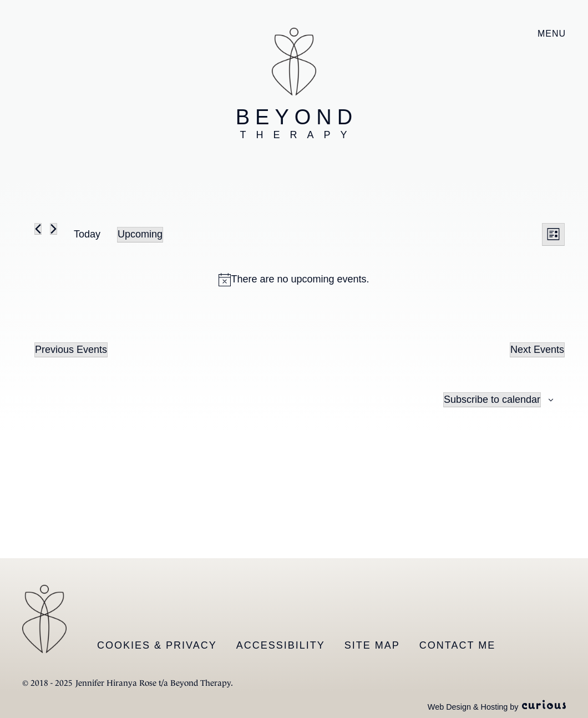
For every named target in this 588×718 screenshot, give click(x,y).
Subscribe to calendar (492, 400)
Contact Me (457, 645)
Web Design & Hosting (468, 707)
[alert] (294, 279)
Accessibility (281, 645)
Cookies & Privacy (157, 645)
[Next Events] (54, 229)
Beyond (297, 123)
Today (87, 234)
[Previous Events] (38, 229)
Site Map (372, 645)
